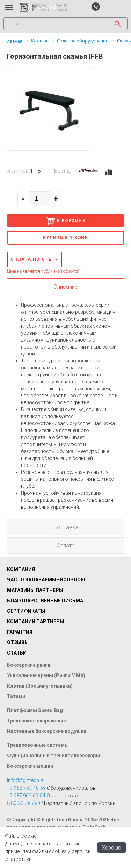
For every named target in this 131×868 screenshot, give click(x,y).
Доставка (65, 527)
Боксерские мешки (30, 766)
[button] (96, 6)
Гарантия (20, 632)
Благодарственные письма (45, 601)
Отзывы (18, 642)
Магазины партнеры (35, 590)
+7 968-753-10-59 (26, 788)
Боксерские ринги (29, 665)
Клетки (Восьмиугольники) (40, 686)
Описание (66, 287)
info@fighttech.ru (26, 780)
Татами (16, 696)
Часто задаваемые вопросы (46, 580)
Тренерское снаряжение (37, 721)
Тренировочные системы (38, 745)
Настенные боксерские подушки (47, 731)
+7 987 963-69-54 (26, 796)
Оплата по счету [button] (34, 259)
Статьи (17, 653)
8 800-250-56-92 (25, 803)
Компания (21, 569)
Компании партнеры (35, 621)
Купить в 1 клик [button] (66, 238)
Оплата (66, 545)
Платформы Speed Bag (35, 710)
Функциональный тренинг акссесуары (53, 756)
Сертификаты (26, 611)
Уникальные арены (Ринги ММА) (46, 675)
